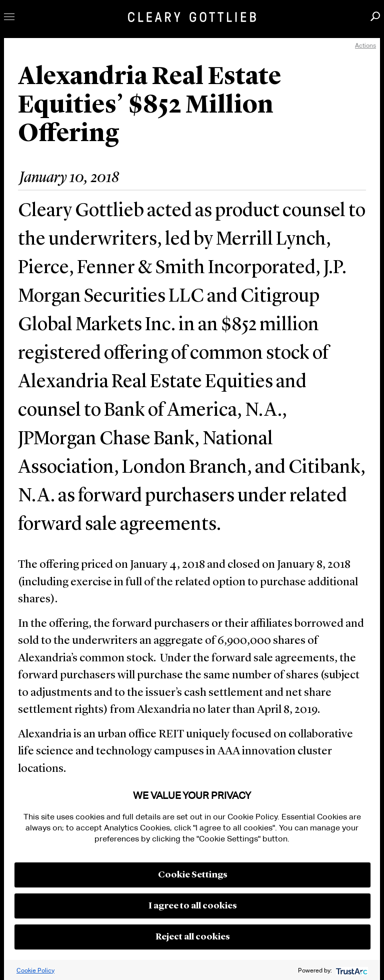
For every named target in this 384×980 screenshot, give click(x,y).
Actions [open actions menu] (365, 45)
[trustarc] (351, 970)
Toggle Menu (9, 17)
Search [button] (375, 16)
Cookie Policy (35, 970)
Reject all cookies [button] (193, 937)
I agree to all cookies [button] (193, 906)
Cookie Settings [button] (193, 875)
